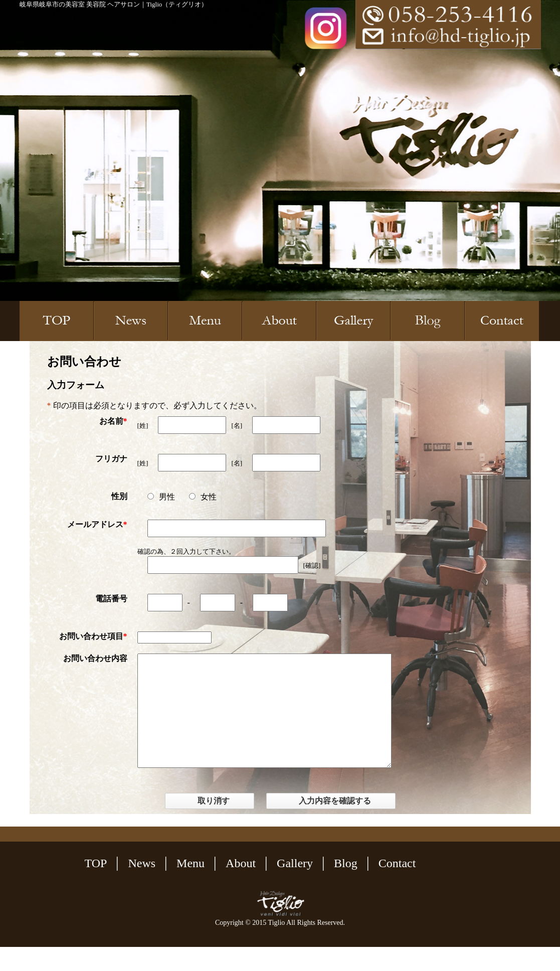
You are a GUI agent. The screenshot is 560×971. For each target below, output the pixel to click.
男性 (161, 497)
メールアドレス (95, 524)
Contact (397, 887)
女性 (203, 497)
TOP (96, 887)
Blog (346, 887)
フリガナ (111, 459)
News (142, 887)
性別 (119, 496)
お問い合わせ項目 (91, 636)
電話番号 (111, 599)
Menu (191, 887)
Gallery (295, 887)
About (241, 887)
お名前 (111, 421)
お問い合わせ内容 (95, 658)
